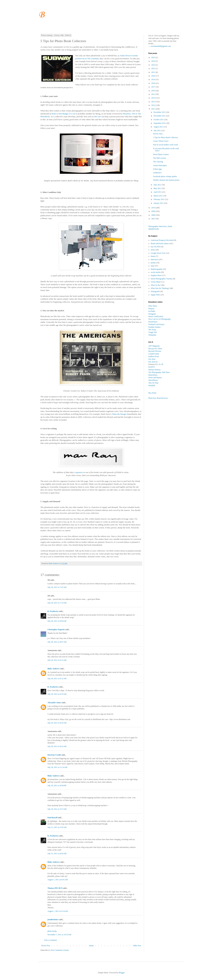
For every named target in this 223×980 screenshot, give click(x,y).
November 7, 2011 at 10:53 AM (59, 935)
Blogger (122, 973)
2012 (153, 105)
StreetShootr (153, 380)
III (162, 364)
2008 (153, 215)
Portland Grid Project (157, 324)
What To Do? (156, 285)
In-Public (152, 311)
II (160, 364)
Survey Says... (158, 134)
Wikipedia (152, 335)
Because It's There (155, 349)
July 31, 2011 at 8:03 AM (57, 854)
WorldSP (152, 386)
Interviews (155, 260)
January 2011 (159, 203)
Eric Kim (152, 359)
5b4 (133, 114)
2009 (153, 211)
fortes (153, 250)
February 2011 (159, 199)
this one (98, 116)
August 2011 (159, 127)
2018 (153, 83)
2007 (153, 219)
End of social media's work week (165, 145)
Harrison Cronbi (54, 755)
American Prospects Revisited (162, 240)
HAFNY (152, 367)
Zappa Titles (156, 295)
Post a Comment (51, 940)
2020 (153, 76)
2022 (153, 68)
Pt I (157, 364)
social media (156, 272)
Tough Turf (153, 332)
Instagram (152, 314)
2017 (153, 87)
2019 (153, 79)
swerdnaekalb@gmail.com (161, 46)
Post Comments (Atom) (60, 950)
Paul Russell (52, 818)
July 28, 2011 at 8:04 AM (57, 621)
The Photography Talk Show (159, 372)
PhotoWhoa (153, 375)
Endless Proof (154, 356)
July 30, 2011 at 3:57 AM (57, 809)
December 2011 (160, 112)
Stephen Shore (156, 275)
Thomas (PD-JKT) (55, 888)
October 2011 (159, 120)
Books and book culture (160, 244)
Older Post (137, 946)
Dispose (152, 309)
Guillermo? (157, 173)
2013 (153, 102)
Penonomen (153, 322)
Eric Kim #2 (153, 362)
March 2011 (158, 196)
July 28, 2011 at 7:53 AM (57, 603)
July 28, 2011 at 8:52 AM (57, 746)
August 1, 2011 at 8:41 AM (58, 880)
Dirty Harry (153, 306)
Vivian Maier (156, 282)
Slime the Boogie (119, 414)
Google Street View (158, 253)
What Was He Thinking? (160, 288)
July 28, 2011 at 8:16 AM (57, 694)
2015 (153, 94)
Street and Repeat (155, 378)
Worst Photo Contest (161, 154)
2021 (153, 72)
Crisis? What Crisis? (161, 141)
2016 (153, 91)
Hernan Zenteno (155, 370)
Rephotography (157, 269)
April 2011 (158, 192)
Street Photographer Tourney (162, 279)
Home (91, 946)
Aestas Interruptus (160, 165)
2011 (153, 109)
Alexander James (54, 703)
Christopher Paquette (56, 630)
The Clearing (158, 162)
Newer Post (46, 946)
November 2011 (160, 116)
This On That (153, 383)
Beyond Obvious (155, 351)
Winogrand (155, 291)
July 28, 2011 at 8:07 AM (57, 642)
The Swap (152, 330)
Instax (153, 256)
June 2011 (158, 185)
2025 (153, 57)
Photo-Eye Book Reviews (158, 398)
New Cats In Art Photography (160, 319)
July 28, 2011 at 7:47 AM (57, 587)
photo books (52, 931)
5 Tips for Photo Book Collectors (165, 137)
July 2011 (157, 131)
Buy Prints (152, 393)
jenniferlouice (53, 920)
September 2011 (160, 123)
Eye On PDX (156, 247)
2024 (153, 61)
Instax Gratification (156, 316)
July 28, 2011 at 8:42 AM (57, 723)
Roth (54, 114)
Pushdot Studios (155, 327)
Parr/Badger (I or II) (67, 114)
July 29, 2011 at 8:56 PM (57, 786)
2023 (153, 65)
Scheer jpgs (157, 169)
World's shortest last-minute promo (166, 180)
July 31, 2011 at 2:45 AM (57, 827)
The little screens (159, 158)
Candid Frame (154, 354)
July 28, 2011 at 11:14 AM (57, 767)
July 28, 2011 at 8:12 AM (57, 660)
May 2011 (158, 188)
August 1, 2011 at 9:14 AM (58, 911)
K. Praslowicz (53, 611)
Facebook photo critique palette (165, 176)
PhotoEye (127, 114)
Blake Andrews (54, 669)
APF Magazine (154, 346)
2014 (153, 98)
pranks (153, 263)
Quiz (153, 266)
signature (79, 472)
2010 (153, 208)
